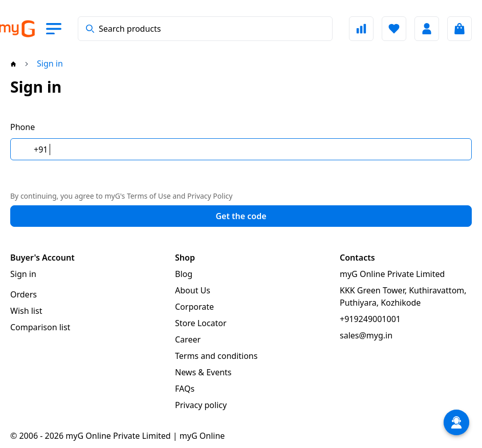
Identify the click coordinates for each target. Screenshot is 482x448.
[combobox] (205, 29)
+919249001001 (370, 319)
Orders (24, 294)
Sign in (23, 274)
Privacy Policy (210, 196)
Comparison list (40, 327)
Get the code (241, 216)
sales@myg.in (366, 335)
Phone (23, 127)
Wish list (26, 311)
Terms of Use (149, 196)
